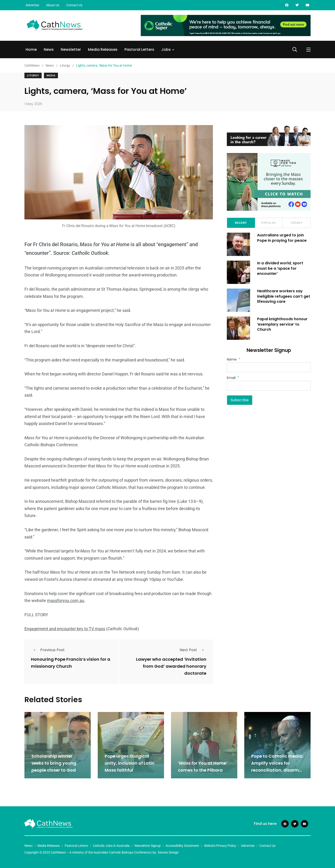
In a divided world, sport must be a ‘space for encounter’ (280, 268)
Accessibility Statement (182, 846)
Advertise (32, 5)
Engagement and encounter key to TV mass (65, 629)
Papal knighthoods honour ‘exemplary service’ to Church (282, 324)
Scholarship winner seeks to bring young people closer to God (54, 763)
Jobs (166, 49)
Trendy (296, 223)
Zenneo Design (168, 852)
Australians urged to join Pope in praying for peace (282, 238)
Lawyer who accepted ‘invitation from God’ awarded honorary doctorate (171, 666)
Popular (269, 223)
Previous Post (48, 650)
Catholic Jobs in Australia (111, 846)
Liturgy (33, 76)
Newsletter (71, 49)
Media (51, 76)
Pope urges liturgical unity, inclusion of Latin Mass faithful (130, 763)
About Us (53, 5)
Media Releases (103, 49)
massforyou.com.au (66, 601)
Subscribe (240, 400)
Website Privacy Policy (220, 846)
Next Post (193, 650)
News (49, 49)
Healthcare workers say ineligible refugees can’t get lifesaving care (284, 296)
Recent (241, 223)
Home (31, 49)
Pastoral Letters (139, 49)
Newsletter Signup (148, 846)
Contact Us (74, 5)
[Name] (269, 367)
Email (233, 378)
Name (234, 359)
